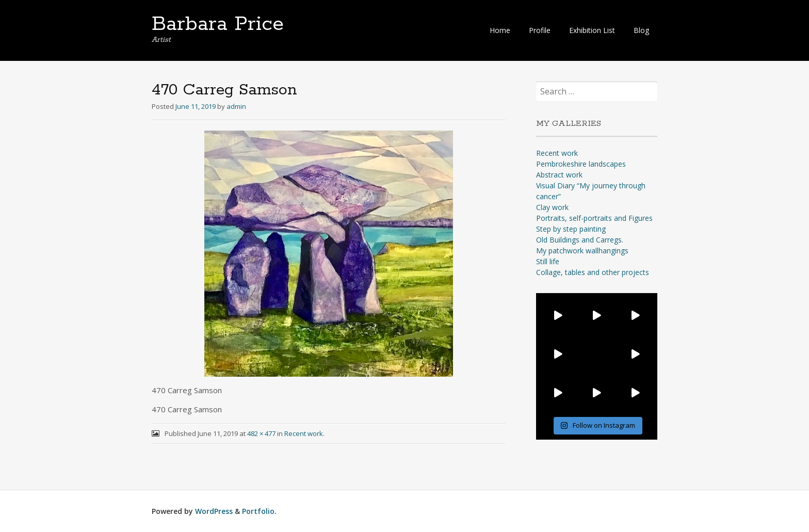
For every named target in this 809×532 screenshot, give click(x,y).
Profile (540, 30)
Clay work (552, 207)
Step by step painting (571, 229)
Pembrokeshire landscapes (581, 164)
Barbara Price (218, 24)
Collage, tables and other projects (593, 272)
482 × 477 (261, 433)
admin (236, 106)
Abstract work (559, 175)
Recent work (304, 433)
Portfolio (258, 511)
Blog (641, 30)
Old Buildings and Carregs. (580, 240)
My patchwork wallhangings (582, 251)
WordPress (214, 511)
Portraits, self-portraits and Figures (594, 218)
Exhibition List (592, 30)
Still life (548, 261)
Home (500, 30)
